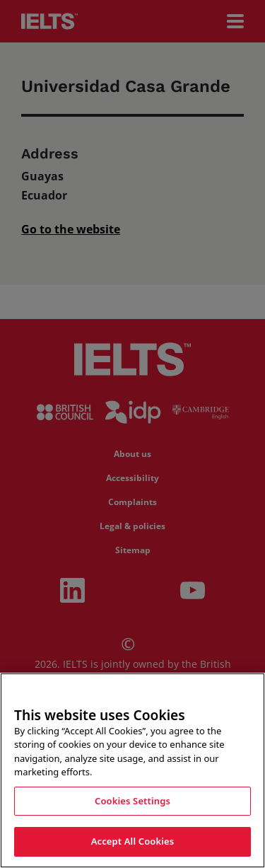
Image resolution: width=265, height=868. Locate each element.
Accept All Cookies (133, 841)
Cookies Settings (132, 801)
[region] (132, 770)
